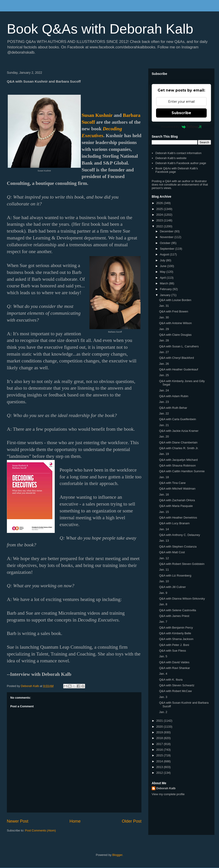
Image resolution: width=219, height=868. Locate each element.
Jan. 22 (164, 413)
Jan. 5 (163, 656)
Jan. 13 (164, 541)
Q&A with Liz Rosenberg (175, 576)
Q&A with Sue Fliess (172, 651)
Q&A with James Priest (174, 616)
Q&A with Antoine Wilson (175, 323)
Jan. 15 (164, 512)
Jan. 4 (163, 674)
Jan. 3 (163, 697)
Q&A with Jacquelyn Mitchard (178, 460)
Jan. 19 (164, 454)
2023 (160, 220)
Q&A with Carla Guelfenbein (177, 419)
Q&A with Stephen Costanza (178, 547)
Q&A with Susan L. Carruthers (179, 346)
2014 (160, 761)
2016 (160, 750)
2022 (160, 226)
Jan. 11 (164, 570)
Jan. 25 (164, 375)
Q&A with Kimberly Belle (175, 633)
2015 (160, 755)
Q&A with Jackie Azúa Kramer (179, 431)
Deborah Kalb (166, 788)
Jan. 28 (164, 340)
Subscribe (181, 113)
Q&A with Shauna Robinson (177, 465)
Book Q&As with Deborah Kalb (100, 29)
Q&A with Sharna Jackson (176, 639)
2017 (160, 744)
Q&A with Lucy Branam (174, 523)
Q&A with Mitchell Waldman (177, 489)
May (163, 272)
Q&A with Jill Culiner (172, 587)
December (167, 231)
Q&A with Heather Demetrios (178, 518)
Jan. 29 (164, 329)
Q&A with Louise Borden (175, 300)
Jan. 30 (164, 317)
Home (75, 821)
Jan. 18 (164, 477)
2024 (160, 215)
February (166, 289)
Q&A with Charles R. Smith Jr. (179, 448)
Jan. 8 (163, 604)
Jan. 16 (164, 494)
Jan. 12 (164, 558)
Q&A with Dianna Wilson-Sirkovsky (182, 599)
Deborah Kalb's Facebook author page (181, 163)
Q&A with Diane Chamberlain (178, 442)
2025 (160, 209)
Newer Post (18, 821)
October (166, 243)
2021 (160, 721)
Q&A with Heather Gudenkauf (179, 369)
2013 (160, 767)
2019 (160, 732)
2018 (160, 738)
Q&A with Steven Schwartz (177, 685)
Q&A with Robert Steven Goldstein (182, 564)
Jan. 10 (164, 581)
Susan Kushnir (97, 115)
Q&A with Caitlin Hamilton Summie (182, 471)
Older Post (132, 821)
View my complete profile (168, 794)
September (168, 249)
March (164, 283)
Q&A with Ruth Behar (173, 408)
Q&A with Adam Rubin (174, 396)
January (166, 295)
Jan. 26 (164, 364)
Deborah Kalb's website (171, 158)
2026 (160, 203)
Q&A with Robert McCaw (175, 691)
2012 (160, 773)
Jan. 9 (163, 593)
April (163, 278)
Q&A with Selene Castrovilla (177, 610)
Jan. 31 (164, 306)
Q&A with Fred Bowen (173, 311)
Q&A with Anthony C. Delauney (179, 535)
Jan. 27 (164, 352)
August (165, 254)
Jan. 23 (164, 402)
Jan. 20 (164, 437)
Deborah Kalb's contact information (178, 153)
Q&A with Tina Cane (172, 483)
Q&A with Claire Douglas (175, 335)
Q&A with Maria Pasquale (176, 506)
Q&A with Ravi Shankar (174, 668)
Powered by (181, 127)
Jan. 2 (163, 712)
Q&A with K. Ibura (171, 680)
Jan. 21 (164, 425)
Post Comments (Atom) (40, 830)
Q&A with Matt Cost (172, 552)
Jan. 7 (163, 622)
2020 (160, 727)
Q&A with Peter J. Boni (174, 645)
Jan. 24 (164, 390)
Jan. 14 (164, 529)
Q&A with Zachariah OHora (177, 500)
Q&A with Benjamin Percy (176, 628)
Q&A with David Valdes (174, 662)
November (167, 237)
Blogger (117, 855)
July (163, 260)
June (164, 266)
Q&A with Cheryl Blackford (176, 358)
